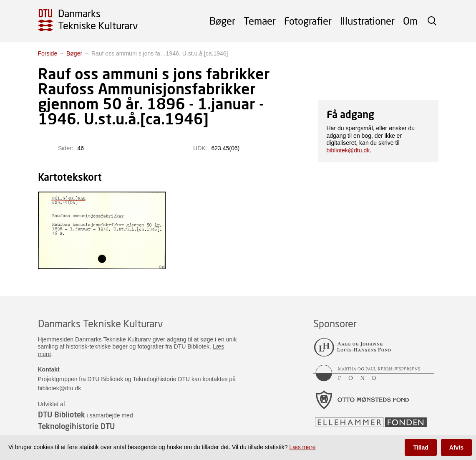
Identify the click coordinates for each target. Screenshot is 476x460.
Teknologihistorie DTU (76, 426)
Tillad (421, 447)
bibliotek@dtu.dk (348, 150)
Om (410, 21)
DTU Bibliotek (62, 415)
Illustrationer (367, 21)
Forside (48, 53)
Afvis (456, 447)
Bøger (222, 21)
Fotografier (308, 21)
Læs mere (302, 447)
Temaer (260, 21)
